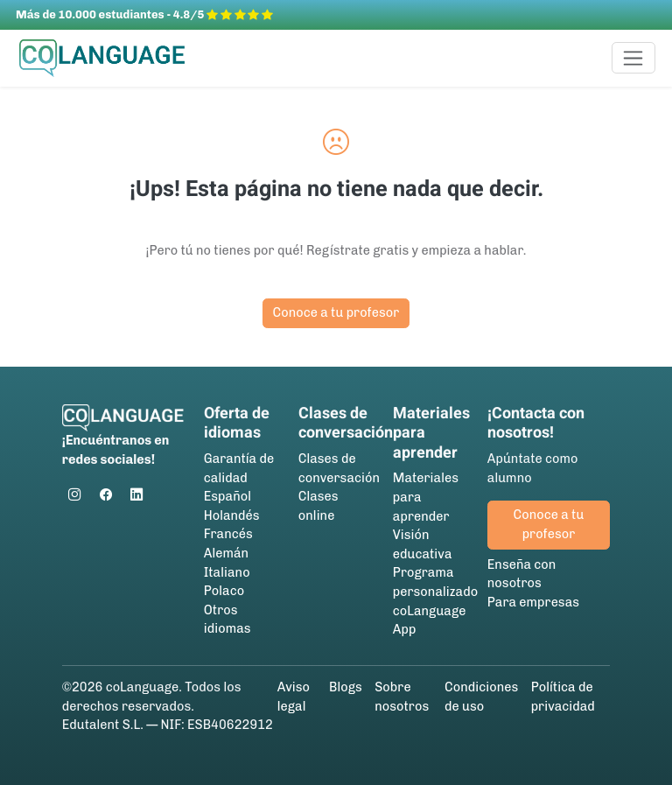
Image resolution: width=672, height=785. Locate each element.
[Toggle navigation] (634, 58)
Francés (228, 534)
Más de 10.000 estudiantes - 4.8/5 (144, 14)
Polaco (224, 591)
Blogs (346, 687)
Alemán (226, 553)
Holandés (232, 515)
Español (227, 496)
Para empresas (533, 602)
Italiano (227, 572)
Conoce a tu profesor (336, 312)
